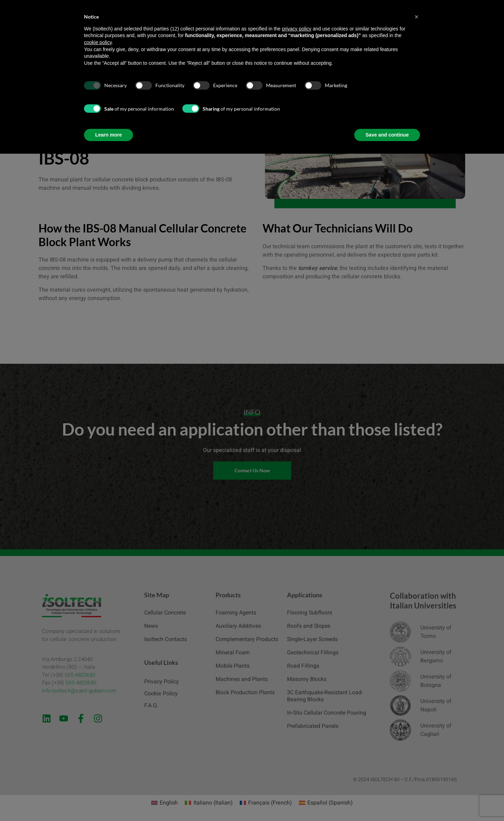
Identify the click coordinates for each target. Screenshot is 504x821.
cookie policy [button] (98, 42)
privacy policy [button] (296, 29)
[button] (416, 17)
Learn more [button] (108, 135)
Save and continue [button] (387, 135)
